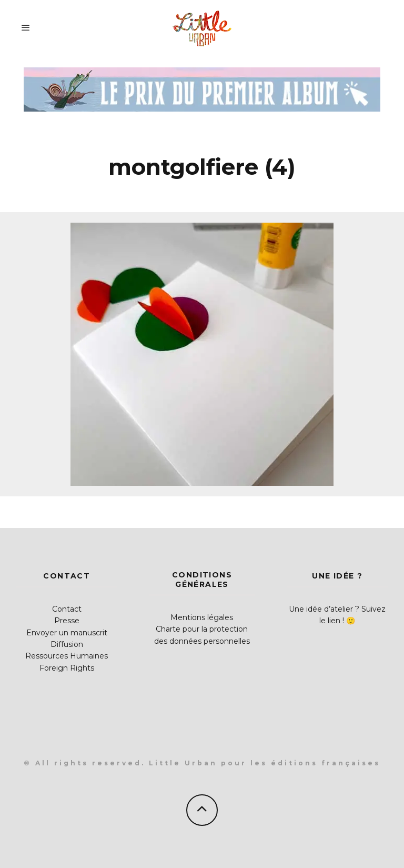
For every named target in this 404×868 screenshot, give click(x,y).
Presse (67, 621)
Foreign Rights (67, 668)
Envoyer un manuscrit (67, 633)
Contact (67, 609)
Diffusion (67, 644)
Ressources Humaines (67, 656)
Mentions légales (202, 617)
